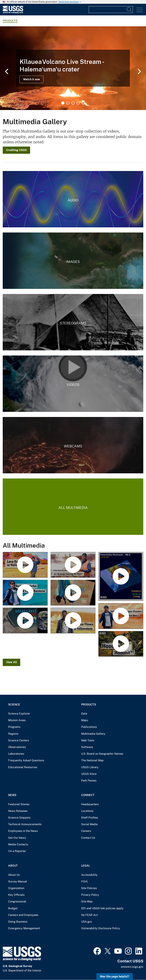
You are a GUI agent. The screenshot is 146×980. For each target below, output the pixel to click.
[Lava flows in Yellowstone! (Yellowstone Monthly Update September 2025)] (25, 565)
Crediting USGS (16, 150)
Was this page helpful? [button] (115, 976)
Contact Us (88, 838)
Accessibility (89, 875)
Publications (89, 727)
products (10, 21)
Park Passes (89, 781)
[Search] (129, 10)
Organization (16, 888)
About (13, 866)
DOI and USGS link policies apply (102, 908)
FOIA (84, 882)
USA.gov (87, 922)
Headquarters (90, 804)
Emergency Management (24, 928)
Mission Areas (17, 720)
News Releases (18, 811)
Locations (87, 811)
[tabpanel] (73, 68)
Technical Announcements (25, 824)
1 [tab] (63, 103)
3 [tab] (73, 103)
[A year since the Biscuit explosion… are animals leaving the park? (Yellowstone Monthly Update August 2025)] (73, 565)
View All (11, 662)
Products (89, 705)
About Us (14, 875)
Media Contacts (18, 844)
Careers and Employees (23, 915)
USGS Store (89, 774)
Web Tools (88, 740)
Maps (85, 720)
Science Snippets (19, 818)
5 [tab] (83, 103)
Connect (88, 795)
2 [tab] (68, 103)
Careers (86, 831)
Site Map (87, 902)
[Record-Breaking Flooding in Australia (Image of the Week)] (73, 593)
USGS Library (90, 767)
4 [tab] (78, 103)
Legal (86, 866)
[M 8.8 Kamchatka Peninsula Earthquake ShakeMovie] (121, 577)
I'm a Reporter (17, 851)
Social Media (89, 824)
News (12, 795)
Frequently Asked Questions (26, 760)
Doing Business (18, 922)
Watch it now (32, 79)
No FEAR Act (89, 915)
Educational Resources (23, 767)
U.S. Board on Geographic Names (102, 754)
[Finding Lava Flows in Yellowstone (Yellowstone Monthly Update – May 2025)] (73, 621)
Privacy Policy (90, 895)
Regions (13, 734)
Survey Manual (18, 882)
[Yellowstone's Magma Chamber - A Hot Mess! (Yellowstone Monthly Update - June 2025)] (121, 616)
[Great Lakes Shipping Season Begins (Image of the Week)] (25, 621)
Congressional (17, 902)
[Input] (111, 10)
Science (14, 705)
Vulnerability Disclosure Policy (101, 928)
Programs (14, 727)
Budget (13, 908)
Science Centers (19, 740)
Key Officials (16, 895)
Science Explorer (19, 714)
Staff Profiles (90, 818)
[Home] (13, 13)
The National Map (92, 760)
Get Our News (17, 838)
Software (87, 747)
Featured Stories (19, 804)
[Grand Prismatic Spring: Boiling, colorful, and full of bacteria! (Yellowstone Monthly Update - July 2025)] (25, 593)
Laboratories (16, 754)
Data (84, 714)
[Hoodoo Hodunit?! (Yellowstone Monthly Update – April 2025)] (121, 644)
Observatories (17, 747)
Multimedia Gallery (93, 734)
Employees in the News (23, 831)
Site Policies (89, 888)
